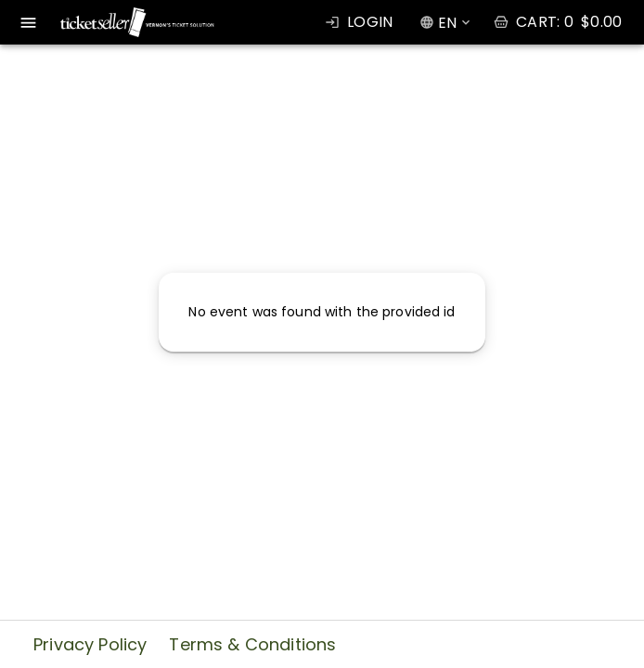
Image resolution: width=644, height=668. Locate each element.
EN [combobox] (447, 23)
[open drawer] (28, 23)
